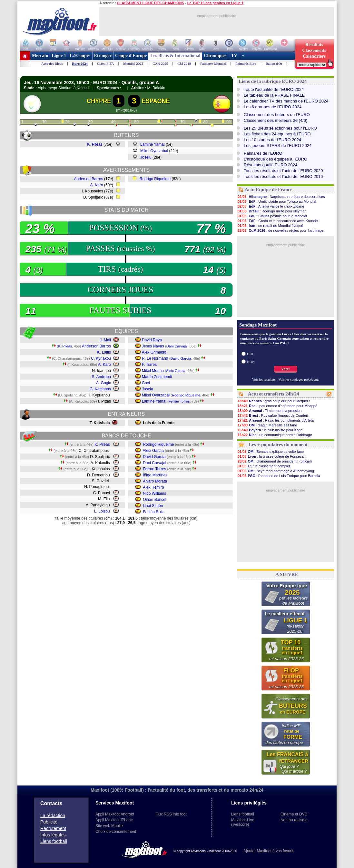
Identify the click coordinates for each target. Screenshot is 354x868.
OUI (250, 354)
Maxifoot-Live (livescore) (243, 822)
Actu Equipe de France (269, 190)
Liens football (54, 841)
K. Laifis (104, 352)
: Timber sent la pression (269, 411)
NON (251, 362)
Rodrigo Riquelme (155, 179)
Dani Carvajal (177, 346)
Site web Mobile (109, 826)
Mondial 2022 (133, 63)
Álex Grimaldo (154, 352)
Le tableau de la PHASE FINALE (274, 95)
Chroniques (215, 56)
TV (234, 56)
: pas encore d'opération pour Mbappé (277, 406)
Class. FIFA (105, 63)
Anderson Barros (89, 179)
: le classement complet (264, 466)
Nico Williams (154, 493)
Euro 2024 (80, 63)
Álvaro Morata (155, 481)
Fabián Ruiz (153, 512)
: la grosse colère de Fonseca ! (271, 456)
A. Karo (97, 185)
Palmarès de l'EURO (263, 153)
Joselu (146, 157)
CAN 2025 (160, 63)
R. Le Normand (155, 358)
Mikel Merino (153, 371)
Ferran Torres (179, 401)
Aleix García (176, 371)
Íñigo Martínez (155, 475)
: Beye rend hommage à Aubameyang (276, 471)
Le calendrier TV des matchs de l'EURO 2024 (286, 101)
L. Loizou (102, 511)
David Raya (152, 340)
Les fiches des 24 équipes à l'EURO (277, 134)
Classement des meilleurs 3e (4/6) (275, 120)
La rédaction (53, 815)
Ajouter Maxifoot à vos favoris (269, 851)
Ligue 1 (59, 56)
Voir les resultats (264, 379)
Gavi (146, 383)
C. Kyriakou (101, 358)
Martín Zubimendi (157, 377)
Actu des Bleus (52, 63)
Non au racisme (294, 820)
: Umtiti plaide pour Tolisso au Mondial (277, 201)
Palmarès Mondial (213, 63)
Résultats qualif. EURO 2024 (270, 165)
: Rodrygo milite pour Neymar (271, 211)
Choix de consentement (116, 832)
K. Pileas (95, 144)
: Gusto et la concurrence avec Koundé (278, 221)
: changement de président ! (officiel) (275, 461)
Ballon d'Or (274, 63)
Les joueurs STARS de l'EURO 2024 (278, 146)
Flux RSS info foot (171, 814)
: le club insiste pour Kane (270, 430)
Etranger (103, 56)
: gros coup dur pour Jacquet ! (274, 401)
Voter (286, 369)
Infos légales (53, 835)
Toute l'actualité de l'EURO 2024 (274, 89)
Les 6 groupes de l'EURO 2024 (273, 107)
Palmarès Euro (246, 63)
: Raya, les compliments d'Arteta (275, 420)
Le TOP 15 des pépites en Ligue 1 (215, 3)
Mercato (40, 56)
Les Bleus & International (175, 56)
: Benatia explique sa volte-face (270, 452)
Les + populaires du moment (278, 444)
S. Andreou (101, 377)
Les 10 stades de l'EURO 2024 (272, 140)
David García (181, 358)
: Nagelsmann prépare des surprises (281, 197)
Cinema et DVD (294, 814)
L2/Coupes (80, 56)
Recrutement (53, 828)
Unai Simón (153, 506)
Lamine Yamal (152, 144)
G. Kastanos (100, 389)
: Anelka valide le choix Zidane (271, 206)
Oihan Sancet (155, 500)
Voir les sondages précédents (299, 379)
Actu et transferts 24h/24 (274, 394)
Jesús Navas (153, 346)
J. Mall (105, 340)
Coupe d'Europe (131, 56)
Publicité (49, 822)
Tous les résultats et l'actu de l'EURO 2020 (283, 171)
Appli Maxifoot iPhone (114, 820)
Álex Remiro (153, 487)
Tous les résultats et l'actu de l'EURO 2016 (283, 176)
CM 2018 (184, 63)
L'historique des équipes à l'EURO (275, 159)
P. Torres (149, 365)
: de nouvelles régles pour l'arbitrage (280, 230)
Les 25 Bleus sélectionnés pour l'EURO (280, 128)
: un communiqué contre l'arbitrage (275, 435)
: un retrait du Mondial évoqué (270, 226)
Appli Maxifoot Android (115, 814)
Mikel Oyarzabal (154, 151)
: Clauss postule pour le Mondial (272, 216)
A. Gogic (103, 383)
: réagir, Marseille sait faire (267, 425)
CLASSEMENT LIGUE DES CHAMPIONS (151, 3)
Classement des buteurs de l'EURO (277, 115)
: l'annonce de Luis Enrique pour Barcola (279, 476)
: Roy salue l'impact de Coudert (273, 415)
